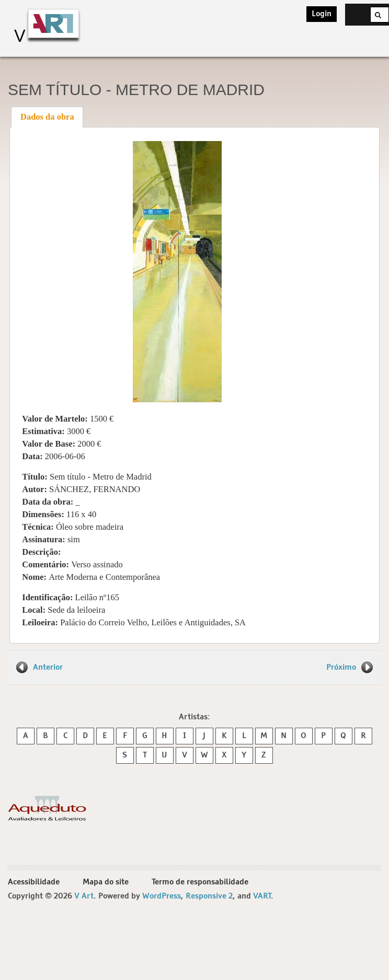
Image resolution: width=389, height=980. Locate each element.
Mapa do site (106, 882)
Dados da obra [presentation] (47, 117)
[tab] (47, 117)
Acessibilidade (34, 882)
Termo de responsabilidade (200, 882)
